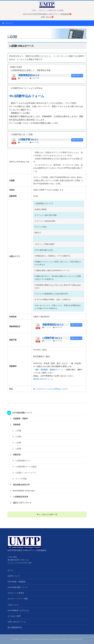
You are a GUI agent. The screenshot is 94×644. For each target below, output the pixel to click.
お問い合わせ (47, 17)
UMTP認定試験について (22, 413)
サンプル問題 (21, 479)
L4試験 (18, 449)
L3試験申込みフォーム (27, 96)
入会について (13, 605)
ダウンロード (77, 76)
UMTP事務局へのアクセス (18, 610)
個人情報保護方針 (15, 627)
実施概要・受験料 (20, 419)
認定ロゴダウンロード (22, 503)
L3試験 (18, 443)
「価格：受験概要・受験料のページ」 (49, 370)
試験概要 (17, 425)
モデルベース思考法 (16, 593)
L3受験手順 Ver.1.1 (28, 140)
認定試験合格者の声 (21, 485)
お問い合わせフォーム (43, 379)
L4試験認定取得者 (21, 497)
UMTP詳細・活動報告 (17, 582)
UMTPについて (14, 576)
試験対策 (17, 455)
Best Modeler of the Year (24, 491)
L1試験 (18, 431)
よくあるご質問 (14, 616)
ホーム (10, 570)
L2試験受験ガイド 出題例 (26, 467)
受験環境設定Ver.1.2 (29, 75)
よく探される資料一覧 (47, 514)
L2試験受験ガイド (23, 461)
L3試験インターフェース (26, 473)
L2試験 (18, 437)
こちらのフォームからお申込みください (51, 389)
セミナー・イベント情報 (18, 599)
